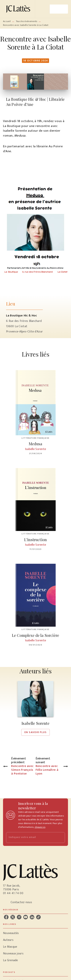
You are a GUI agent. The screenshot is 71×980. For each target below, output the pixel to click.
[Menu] (59, 9)
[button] (36, 708)
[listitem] (6, 917)
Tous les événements (27, 21)
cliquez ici (40, 827)
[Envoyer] (60, 837)
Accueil (7, 21)
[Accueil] (19, 9)
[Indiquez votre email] (31, 838)
